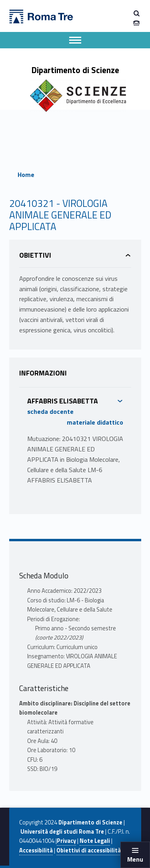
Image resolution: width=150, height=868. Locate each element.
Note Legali (95, 841)
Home (26, 175)
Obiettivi (35, 255)
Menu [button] (135, 859)
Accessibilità (36, 850)
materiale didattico (95, 422)
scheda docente (50, 411)
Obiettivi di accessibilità (89, 850)
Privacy (66, 841)
